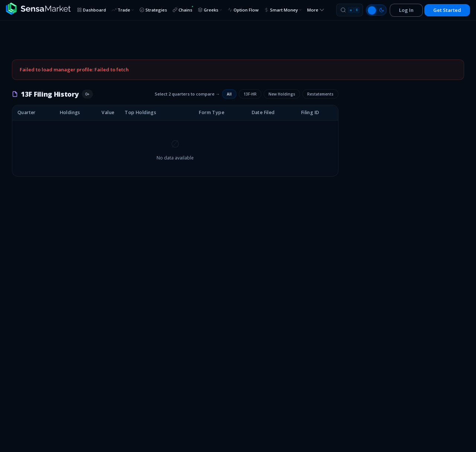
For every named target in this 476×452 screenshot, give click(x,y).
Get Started (447, 10)
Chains (183, 9)
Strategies (153, 10)
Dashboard (91, 10)
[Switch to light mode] (376, 10)
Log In (406, 10)
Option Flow (243, 10)
